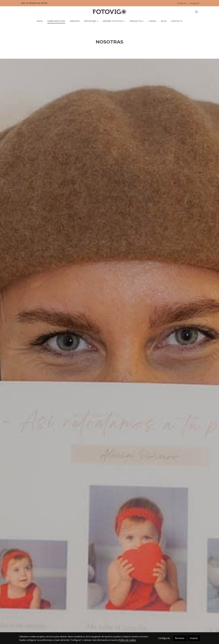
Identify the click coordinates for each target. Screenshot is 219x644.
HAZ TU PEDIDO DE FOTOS (34, 3)
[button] (91, 21)
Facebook (182, 3)
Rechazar (180, 638)
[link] (109, 12)
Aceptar (194, 638)
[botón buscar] (196, 12)
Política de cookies (127, 640)
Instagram (194, 3)
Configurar (164, 638)
